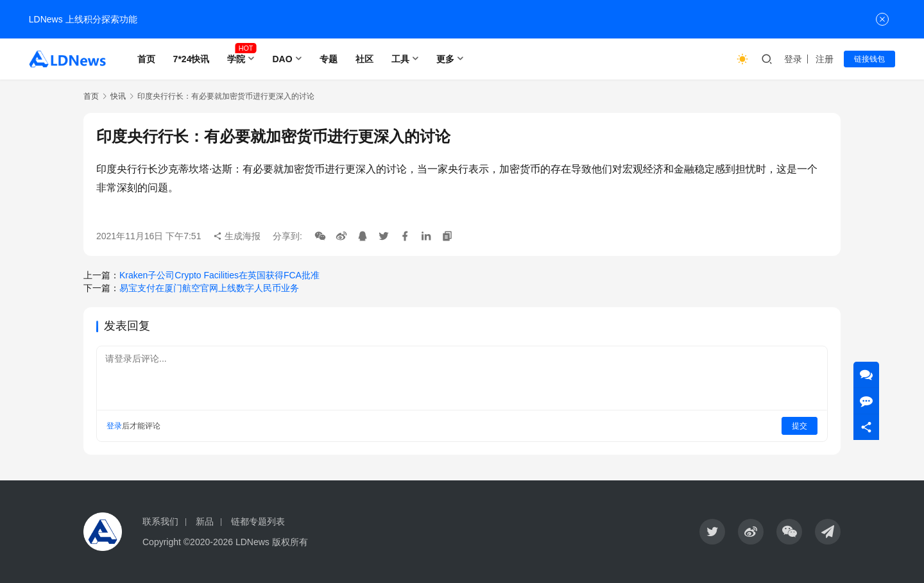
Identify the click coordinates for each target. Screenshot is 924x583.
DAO (282, 59)
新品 (205, 521)
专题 (329, 59)
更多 (445, 59)
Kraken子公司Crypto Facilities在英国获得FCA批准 (219, 275)
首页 (146, 59)
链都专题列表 (258, 521)
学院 (236, 59)
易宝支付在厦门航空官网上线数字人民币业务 (209, 288)
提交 (800, 426)
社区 (364, 59)
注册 (825, 59)
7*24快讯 (192, 59)
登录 (793, 59)
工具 (400, 59)
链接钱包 (869, 59)
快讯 (118, 96)
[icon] (712, 532)
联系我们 (160, 521)
